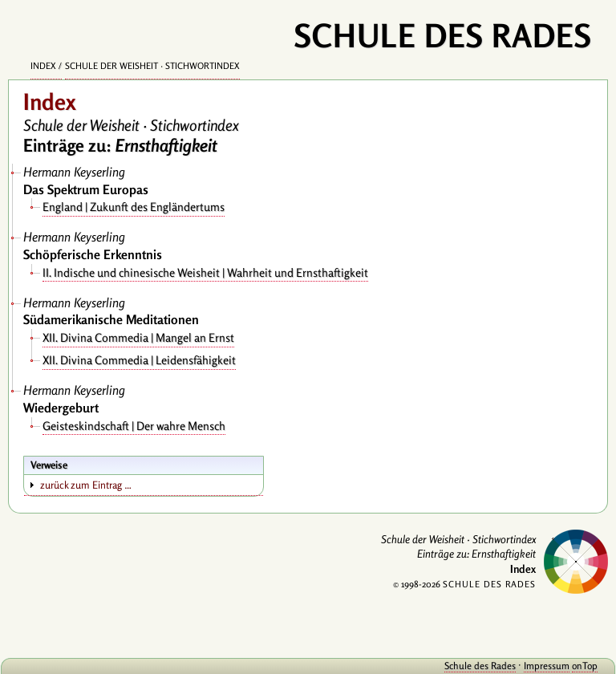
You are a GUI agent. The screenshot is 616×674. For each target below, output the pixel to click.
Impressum (547, 666)
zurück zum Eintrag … (86, 485)
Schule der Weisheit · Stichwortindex (152, 66)
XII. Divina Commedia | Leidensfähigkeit (139, 360)
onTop (585, 666)
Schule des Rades (480, 666)
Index (43, 66)
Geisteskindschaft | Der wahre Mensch (134, 426)
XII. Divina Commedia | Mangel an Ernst (138, 337)
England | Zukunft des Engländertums (134, 207)
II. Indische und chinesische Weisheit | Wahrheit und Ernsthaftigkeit (205, 272)
